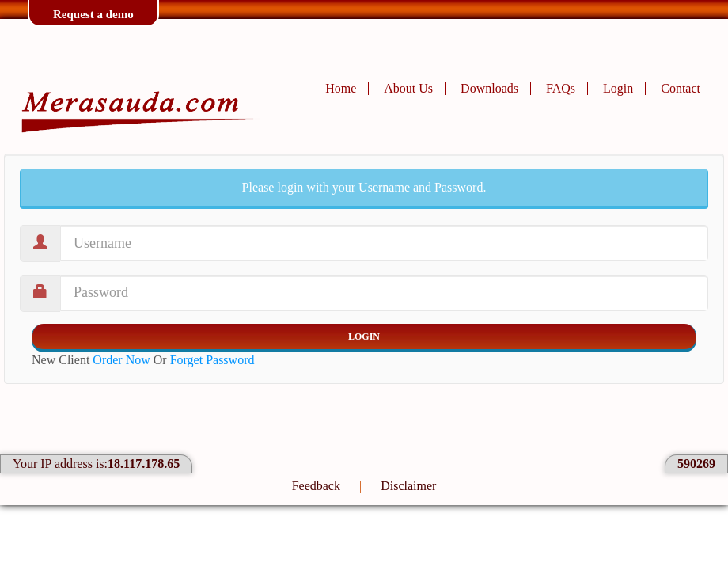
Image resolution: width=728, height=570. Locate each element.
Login (618, 88)
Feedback (316, 486)
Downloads (489, 88)
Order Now (121, 360)
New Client (91, 360)
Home (341, 88)
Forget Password (212, 360)
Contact (681, 88)
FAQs (561, 88)
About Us (408, 88)
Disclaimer (408, 486)
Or (204, 360)
